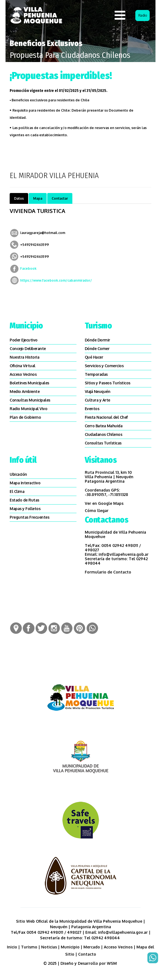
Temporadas (96, 374)
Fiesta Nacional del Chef (106, 417)
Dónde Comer (97, 348)
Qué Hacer (94, 357)
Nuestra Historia (24, 357)
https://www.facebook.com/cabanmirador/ (56, 280)
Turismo (29, 947)
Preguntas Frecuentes (29, 517)
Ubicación (18, 474)
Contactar (60, 198)
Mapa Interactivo (25, 483)
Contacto (87, 954)
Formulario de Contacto (108, 572)
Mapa (38, 198)
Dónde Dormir (97, 340)
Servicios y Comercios (104, 366)
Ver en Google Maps (104, 503)
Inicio (12, 947)
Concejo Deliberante (28, 348)
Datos (19, 198)
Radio (143, 15)
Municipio (70, 947)
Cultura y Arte (97, 400)
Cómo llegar (97, 510)
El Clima (17, 491)
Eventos (92, 409)
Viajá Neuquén (98, 391)
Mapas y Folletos (25, 509)
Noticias (49, 947)
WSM (112, 963)
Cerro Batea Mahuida (104, 426)
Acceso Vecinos (23, 374)
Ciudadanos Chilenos (104, 434)
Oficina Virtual (23, 366)
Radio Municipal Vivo (28, 409)
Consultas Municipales (30, 400)
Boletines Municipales (29, 383)
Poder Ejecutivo (24, 340)
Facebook (28, 268)
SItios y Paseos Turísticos (108, 383)
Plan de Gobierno (25, 417)
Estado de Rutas (24, 500)
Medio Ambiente (25, 391)
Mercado (92, 947)
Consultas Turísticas (103, 443)
